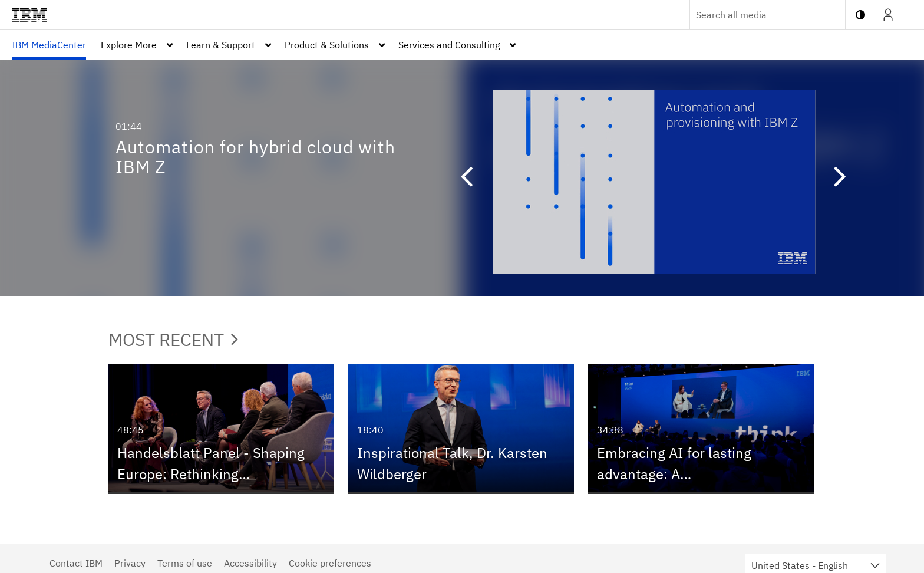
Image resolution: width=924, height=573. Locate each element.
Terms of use (185, 563)
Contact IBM (76, 563)
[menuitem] (49, 45)
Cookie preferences (330, 563)
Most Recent (173, 339)
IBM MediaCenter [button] (49, 45)
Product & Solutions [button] (327, 45)
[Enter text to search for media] (755, 15)
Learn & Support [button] (221, 45)
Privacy (130, 563)
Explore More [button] (129, 45)
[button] (461, 178)
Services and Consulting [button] (449, 45)
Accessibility (250, 563)
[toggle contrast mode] (860, 15)
